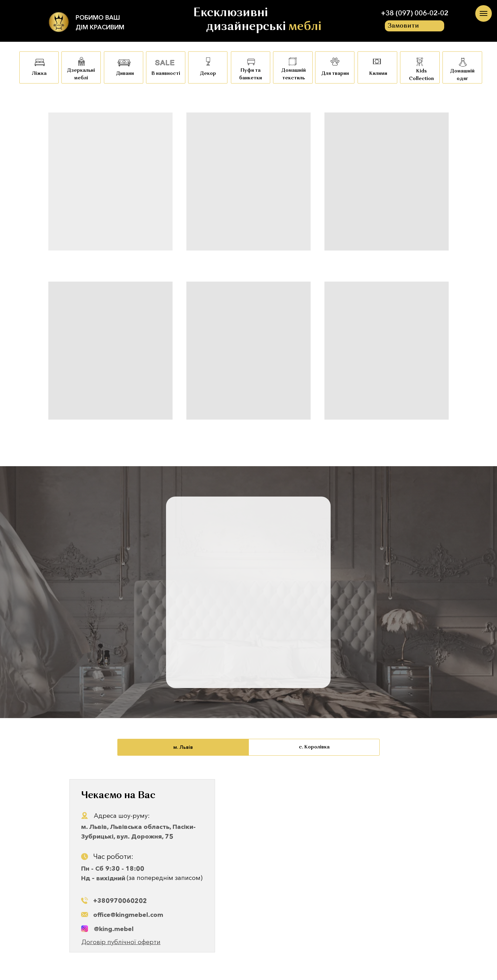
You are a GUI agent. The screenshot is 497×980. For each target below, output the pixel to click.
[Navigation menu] (484, 13)
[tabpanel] (248, 868)
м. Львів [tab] (183, 747)
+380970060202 (120, 901)
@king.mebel (114, 929)
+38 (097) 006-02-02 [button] (415, 13)
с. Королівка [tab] (314, 747)
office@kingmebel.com (128, 915)
